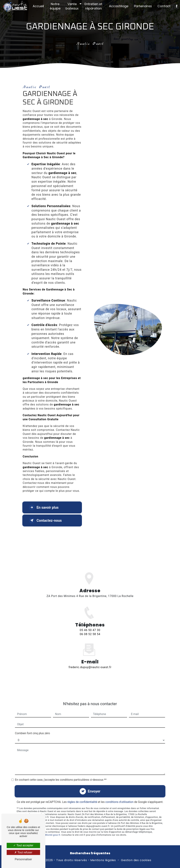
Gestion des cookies (136, 860)
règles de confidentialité (82, 793)
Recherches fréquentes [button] (90, 853)
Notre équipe (55, 6)
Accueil (38, 6)
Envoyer (94, 782)
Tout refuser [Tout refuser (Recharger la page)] (23, 852)
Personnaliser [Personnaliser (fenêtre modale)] (23, 859)
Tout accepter (23, 845)
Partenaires (143, 6)
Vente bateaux (72, 6)
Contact (164, 6)
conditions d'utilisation (119, 793)
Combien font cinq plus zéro (32, 724)
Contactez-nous (45, 520)
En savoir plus (44, 507)
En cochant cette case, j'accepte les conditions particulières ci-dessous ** (61, 771)
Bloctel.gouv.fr (53, 826)
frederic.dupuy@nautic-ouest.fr (90, 658)
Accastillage (119, 6)
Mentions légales (103, 860)
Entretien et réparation (93, 6)
